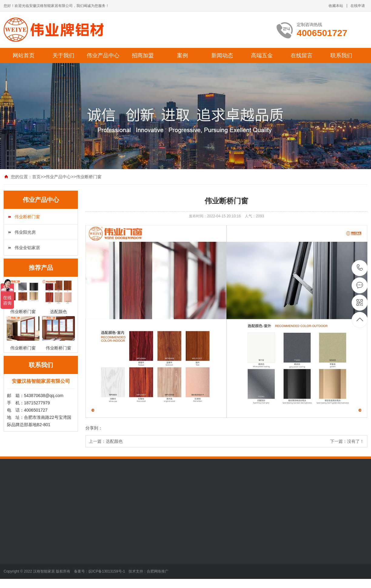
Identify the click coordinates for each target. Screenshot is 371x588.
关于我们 (63, 55)
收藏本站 (336, 6)
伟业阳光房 (25, 232)
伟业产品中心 (103, 55)
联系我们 (341, 55)
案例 (182, 55)
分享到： (94, 428)
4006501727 (360, 268)
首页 (36, 177)
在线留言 (302, 55)
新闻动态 (222, 55)
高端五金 (262, 55)
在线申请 (358, 6)
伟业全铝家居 (27, 248)
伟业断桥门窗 (89, 177)
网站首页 (24, 55)
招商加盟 (143, 55)
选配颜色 (114, 441)
